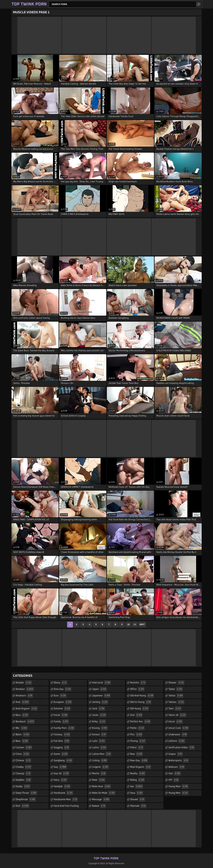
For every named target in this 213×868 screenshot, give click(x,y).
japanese (101, 696)
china (23, 754)
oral (136, 715)
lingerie (100, 767)
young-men (178, 793)
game (61, 754)
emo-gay (63, 689)
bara (22, 715)
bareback (25, 722)
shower (176, 683)
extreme (62, 709)
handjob (62, 786)
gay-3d (62, 773)
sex (137, 786)
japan (99, 689)
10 (128, 625)
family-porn (64, 728)
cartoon (24, 748)
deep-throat (26, 793)
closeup (23, 773)
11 (135, 625)
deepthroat (26, 799)
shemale (138, 806)
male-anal (101, 786)
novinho (138, 683)
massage (101, 799)
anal (22, 702)
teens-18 (177, 715)
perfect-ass (140, 722)
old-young (139, 709)
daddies (23, 780)
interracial (101, 683)
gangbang (63, 760)
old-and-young (142, 696)
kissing (100, 728)
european (63, 702)
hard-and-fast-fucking (70, 805)
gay (60, 767)
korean (99, 735)
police (137, 748)
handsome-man (66, 799)
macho (99, 773)
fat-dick (62, 741)
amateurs (24, 696)
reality (138, 773)
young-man (178, 786)
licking (100, 760)
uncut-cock (179, 728)
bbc (22, 728)
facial (61, 715)
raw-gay (139, 760)
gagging (62, 748)
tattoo (176, 696)
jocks (99, 715)
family (61, 722)
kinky (99, 722)
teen (175, 709)
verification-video (181, 748)
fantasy (62, 735)
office (137, 689)
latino (99, 748)
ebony (60, 683)
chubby (24, 767)
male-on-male (104, 793)
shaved (137, 799)
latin (99, 741)
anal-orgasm (27, 709)
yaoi (175, 773)
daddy (23, 786)
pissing (138, 741)
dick (22, 806)
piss (136, 735)
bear (22, 741)
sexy (137, 793)
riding (137, 780)
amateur (25, 689)
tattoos (176, 702)
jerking (100, 702)
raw (136, 754)
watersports (179, 760)
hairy (60, 780)
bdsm (23, 735)
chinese (23, 760)
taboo (176, 689)
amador (24, 683)
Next (142, 625)
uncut (176, 722)
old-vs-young (141, 702)
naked (99, 806)
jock (99, 709)
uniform (177, 741)
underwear (178, 735)
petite (137, 728)
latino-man (102, 754)
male (99, 780)
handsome (63, 793)
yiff (174, 780)
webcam (177, 767)
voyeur (176, 754)
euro (60, 696)
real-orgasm (141, 767)
